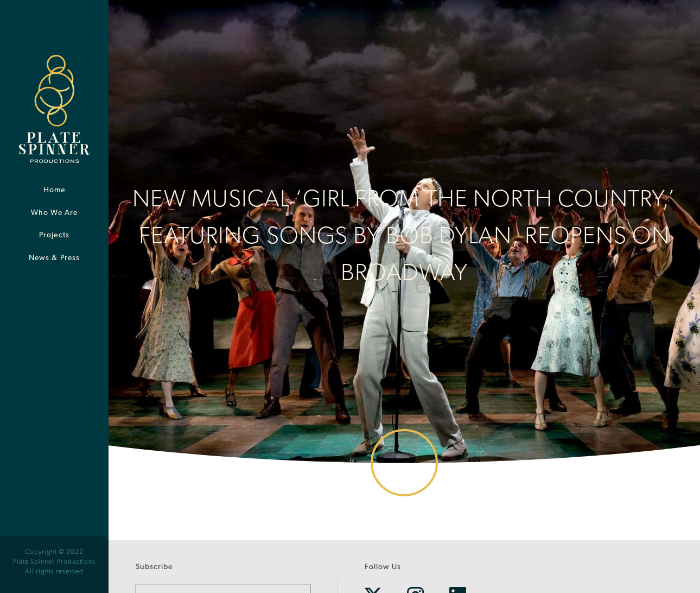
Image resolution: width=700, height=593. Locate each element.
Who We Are (55, 213)
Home (54, 190)
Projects (54, 235)
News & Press (54, 258)
